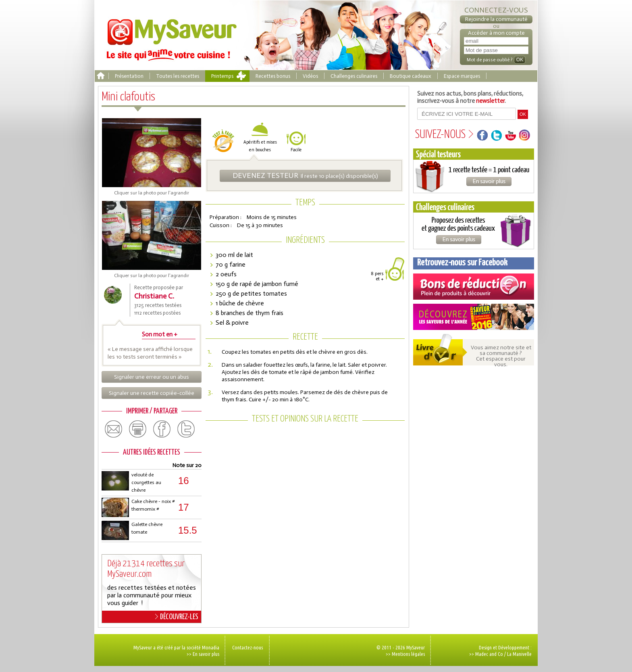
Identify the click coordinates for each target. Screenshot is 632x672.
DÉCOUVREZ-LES (177, 617)
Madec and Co (489, 654)
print (138, 429)
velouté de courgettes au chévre (146, 482)
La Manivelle (519, 654)
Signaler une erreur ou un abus (152, 377)
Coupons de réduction (474, 287)
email (114, 429)
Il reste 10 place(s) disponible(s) (305, 175)
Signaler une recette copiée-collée (152, 393)
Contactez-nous (247, 647)
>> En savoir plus (203, 654)
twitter (186, 429)
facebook (162, 429)
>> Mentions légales (405, 654)
